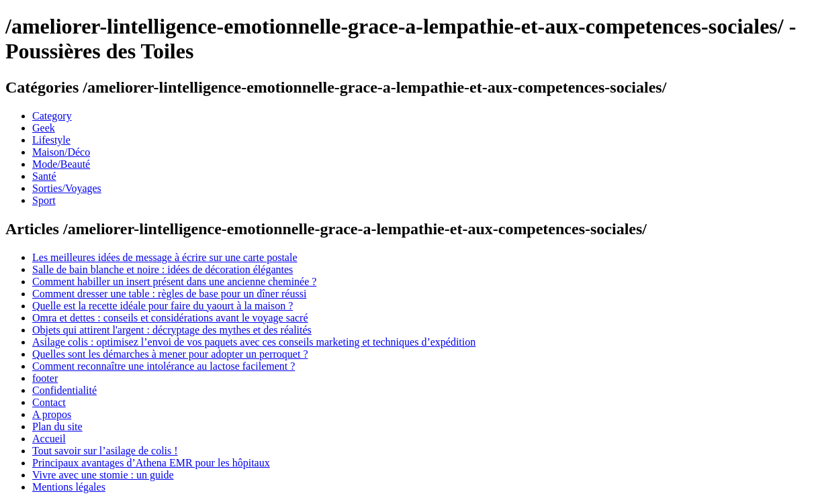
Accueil (49, 439)
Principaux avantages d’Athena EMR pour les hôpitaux (151, 463)
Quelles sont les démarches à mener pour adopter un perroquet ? (170, 354)
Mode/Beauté (61, 164)
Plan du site (57, 426)
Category (52, 116)
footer (45, 378)
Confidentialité (64, 390)
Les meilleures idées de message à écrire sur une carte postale (165, 257)
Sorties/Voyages (67, 188)
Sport (44, 200)
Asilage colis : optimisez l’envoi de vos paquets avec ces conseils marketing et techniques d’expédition (254, 342)
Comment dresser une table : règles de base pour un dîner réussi (169, 294)
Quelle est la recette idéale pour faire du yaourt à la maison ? (163, 306)
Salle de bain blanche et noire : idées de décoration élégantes (163, 269)
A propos (52, 414)
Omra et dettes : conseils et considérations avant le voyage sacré (170, 318)
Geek (44, 128)
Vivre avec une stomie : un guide (103, 475)
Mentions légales (69, 487)
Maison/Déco (61, 152)
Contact (49, 402)
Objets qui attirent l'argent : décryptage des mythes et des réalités (172, 330)
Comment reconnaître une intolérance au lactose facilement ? (164, 366)
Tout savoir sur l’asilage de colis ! (105, 451)
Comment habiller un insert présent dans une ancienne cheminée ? (174, 282)
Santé (44, 176)
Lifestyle (51, 140)
